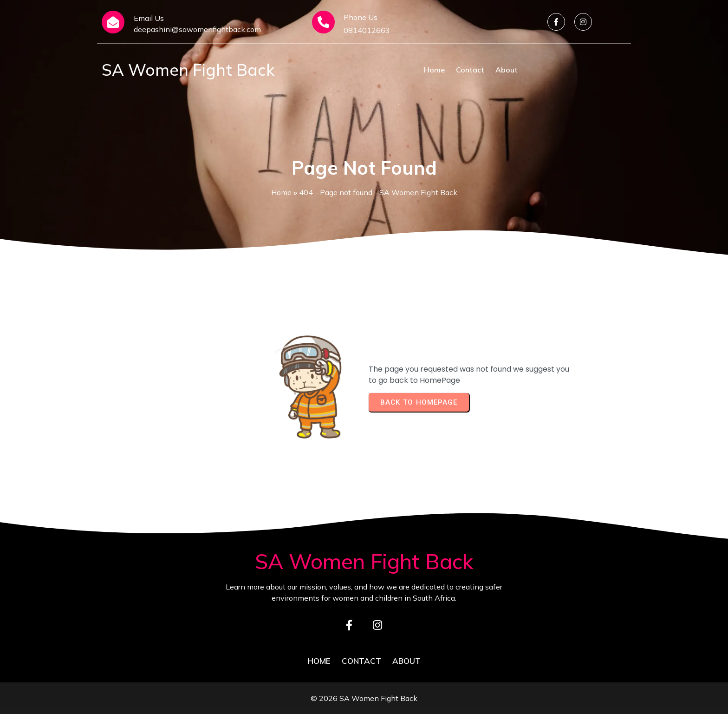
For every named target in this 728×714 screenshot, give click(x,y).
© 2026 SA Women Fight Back (364, 698)
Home (281, 192)
